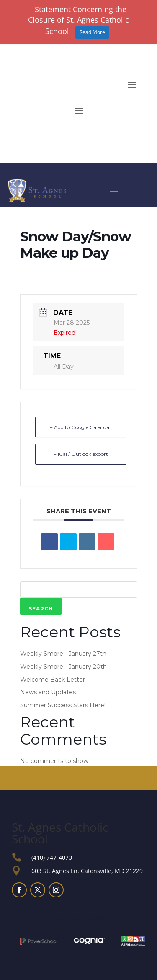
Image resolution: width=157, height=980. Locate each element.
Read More (92, 32)
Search (41, 609)
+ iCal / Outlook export (81, 454)
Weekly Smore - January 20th (63, 667)
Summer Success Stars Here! (63, 705)
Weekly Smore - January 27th (63, 654)
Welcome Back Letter (53, 680)
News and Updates (48, 692)
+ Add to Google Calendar (81, 427)
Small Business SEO (39, 918)
